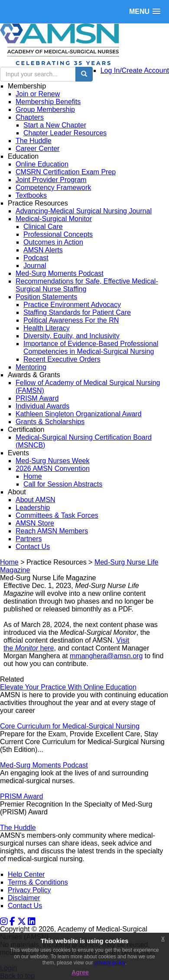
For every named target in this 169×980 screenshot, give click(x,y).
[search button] (84, 74)
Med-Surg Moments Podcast (44, 765)
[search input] (38, 74)
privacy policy (110, 963)
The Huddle (18, 828)
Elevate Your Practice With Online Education (68, 687)
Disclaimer (24, 898)
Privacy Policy (29, 890)
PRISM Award (21, 796)
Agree (80, 972)
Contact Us (25, 906)
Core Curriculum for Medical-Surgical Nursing (70, 726)
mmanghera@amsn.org (106, 656)
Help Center (26, 874)
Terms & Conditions (38, 882)
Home (9, 562)
